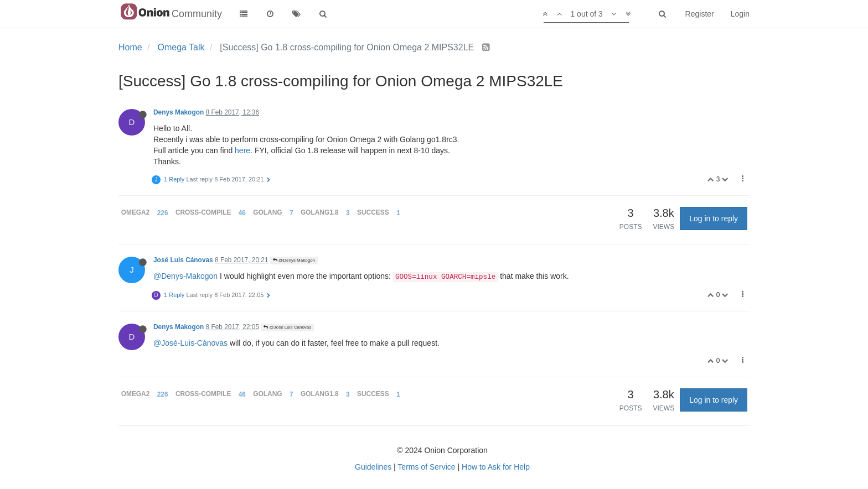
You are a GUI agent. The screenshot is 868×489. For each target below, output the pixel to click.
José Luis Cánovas (183, 260)
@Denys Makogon (294, 260)
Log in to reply (714, 219)
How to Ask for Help (496, 467)
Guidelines (373, 467)
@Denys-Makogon (185, 276)
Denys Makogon (179, 112)
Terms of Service (426, 467)
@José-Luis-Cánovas (190, 343)
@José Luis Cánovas (287, 327)
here (242, 150)
